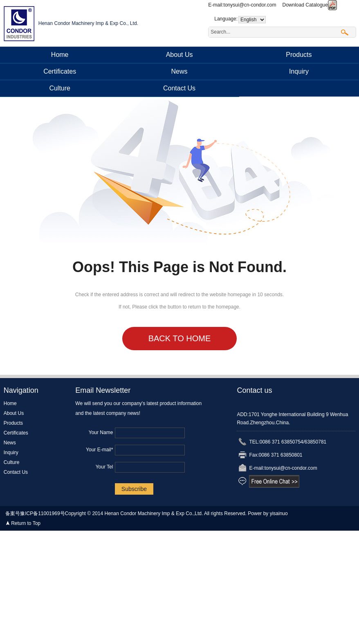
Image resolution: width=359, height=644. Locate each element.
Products (299, 55)
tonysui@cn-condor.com (250, 5)
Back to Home (180, 338)
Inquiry (299, 71)
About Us (179, 55)
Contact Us (179, 88)
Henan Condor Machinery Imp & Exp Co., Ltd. (88, 23)
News (179, 71)
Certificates (60, 71)
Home (60, 55)
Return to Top (26, 523)
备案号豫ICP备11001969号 (35, 513)
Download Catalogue (310, 5)
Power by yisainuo (268, 513)
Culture (60, 88)
